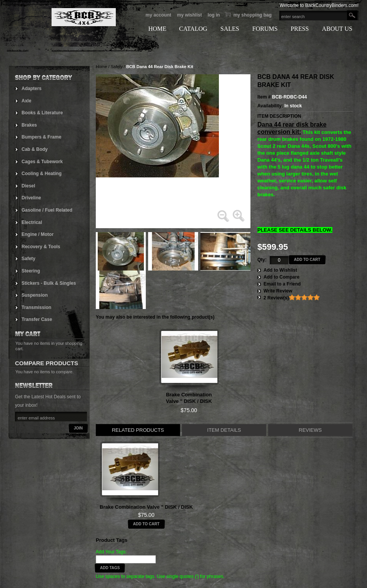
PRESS (300, 29)
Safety (117, 67)
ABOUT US (337, 29)
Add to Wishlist (280, 270)
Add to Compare (281, 277)
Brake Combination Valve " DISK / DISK (146, 507)
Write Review (278, 291)
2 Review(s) (276, 298)
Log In (214, 15)
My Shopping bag (253, 15)
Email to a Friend (282, 284)
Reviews (310, 430)
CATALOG (193, 29)
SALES (230, 29)
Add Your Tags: (111, 552)
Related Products (138, 430)
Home (101, 67)
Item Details (224, 430)
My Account (158, 15)
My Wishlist (189, 15)
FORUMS (265, 29)
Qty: (262, 260)
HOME (157, 29)
